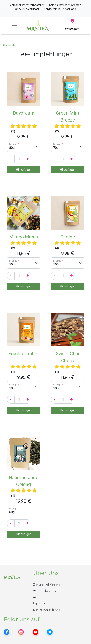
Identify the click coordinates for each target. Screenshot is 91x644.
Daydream (24, 113)
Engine (68, 237)
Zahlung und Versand (47, 585)
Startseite (9, 45)
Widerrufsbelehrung (45, 591)
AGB (36, 597)
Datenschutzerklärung (47, 610)
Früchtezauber (24, 354)
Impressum (40, 604)
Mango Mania (24, 237)
